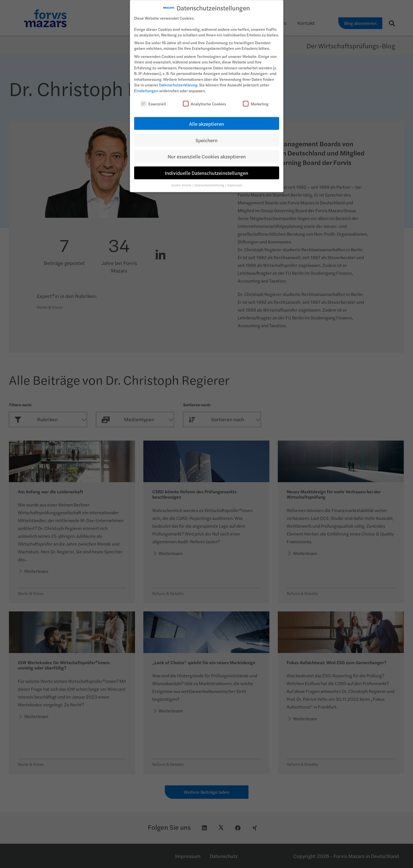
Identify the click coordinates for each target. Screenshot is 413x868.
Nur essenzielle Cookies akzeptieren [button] (207, 153)
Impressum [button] (235, 181)
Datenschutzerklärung (178, 81)
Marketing (256, 100)
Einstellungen (146, 87)
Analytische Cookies (204, 100)
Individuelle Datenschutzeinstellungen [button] (207, 169)
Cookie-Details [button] (182, 181)
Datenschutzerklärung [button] (210, 181)
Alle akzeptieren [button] (207, 120)
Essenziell (153, 100)
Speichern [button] (207, 136)
